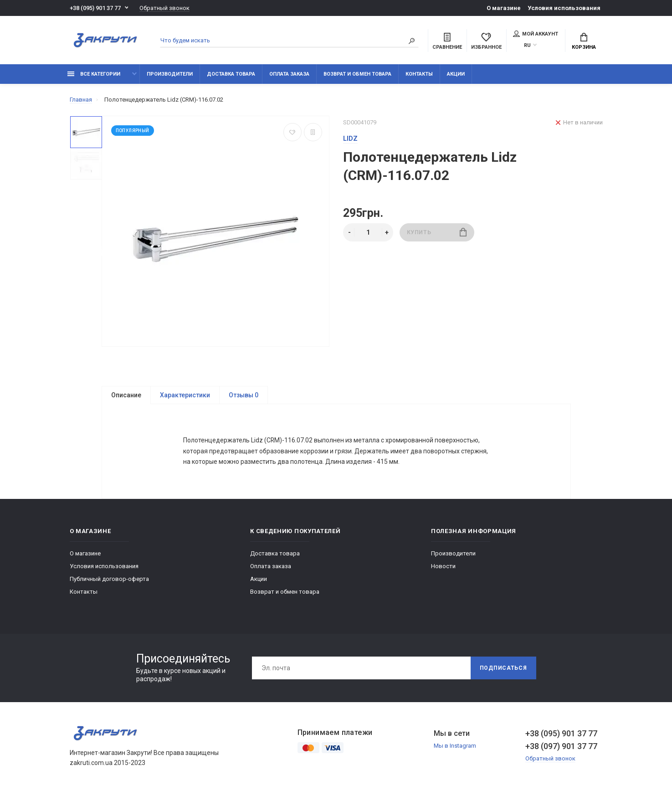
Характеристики (185, 395)
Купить (437, 232)
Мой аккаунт (536, 34)
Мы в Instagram (455, 748)
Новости (443, 568)
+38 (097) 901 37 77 (561, 748)
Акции (456, 74)
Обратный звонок (164, 8)
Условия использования (564, 8)
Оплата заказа (289, 74)
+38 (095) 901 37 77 (95, 8)
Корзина (584, 41)
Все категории (94, 74)
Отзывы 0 (244, 395)
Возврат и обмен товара (357, 74)
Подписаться (503, 670)
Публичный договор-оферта (109, 581)
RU (527, 45)
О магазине (504, 8)
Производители (170, 74)
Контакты (419, 74)
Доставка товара (231, 74)
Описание (126, 395)
